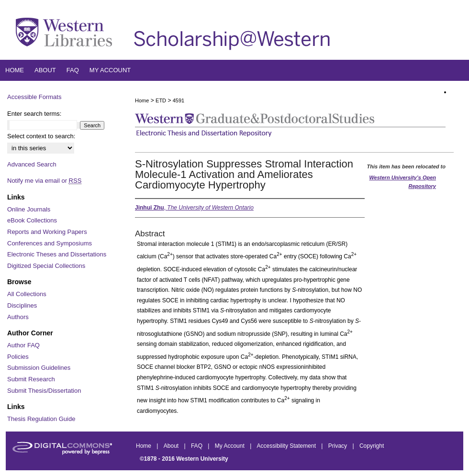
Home (142, 100)
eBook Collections (32, 220)
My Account (230, 446)
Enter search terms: (34, 114)
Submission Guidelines (39, 368)
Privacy (339, 446)
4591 (179, 100)
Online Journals (29, 209)
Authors (18, 317)
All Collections (27, 294)
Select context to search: (41, 136)
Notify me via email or (44, 181)
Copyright (372, 446)
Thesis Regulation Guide (41, 419)
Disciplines (22, 305)
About (172, 446)
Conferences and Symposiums (50, 243)
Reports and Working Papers (47, 232)
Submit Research (31, 379)
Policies (18, 357)
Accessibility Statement (287, 446)
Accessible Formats (34, 97)
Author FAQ (23, 345)
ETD (161, 100)
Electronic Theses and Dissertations (57, 254)
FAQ (197, 446)
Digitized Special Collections (46, 266)
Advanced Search (32, 164)
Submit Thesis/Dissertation (44, 391)
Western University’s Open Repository (402, 182)
